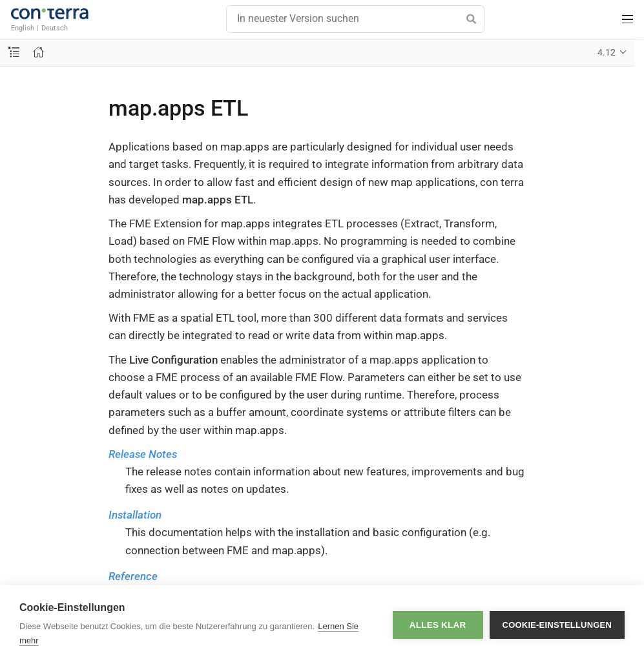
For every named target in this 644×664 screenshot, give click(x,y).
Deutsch (55, 28)
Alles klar (438, 625)
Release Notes (143, 454)
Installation (135, 515)
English (23, 28)
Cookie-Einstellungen (557, 625)
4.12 (607, 52)
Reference (133, 576)
